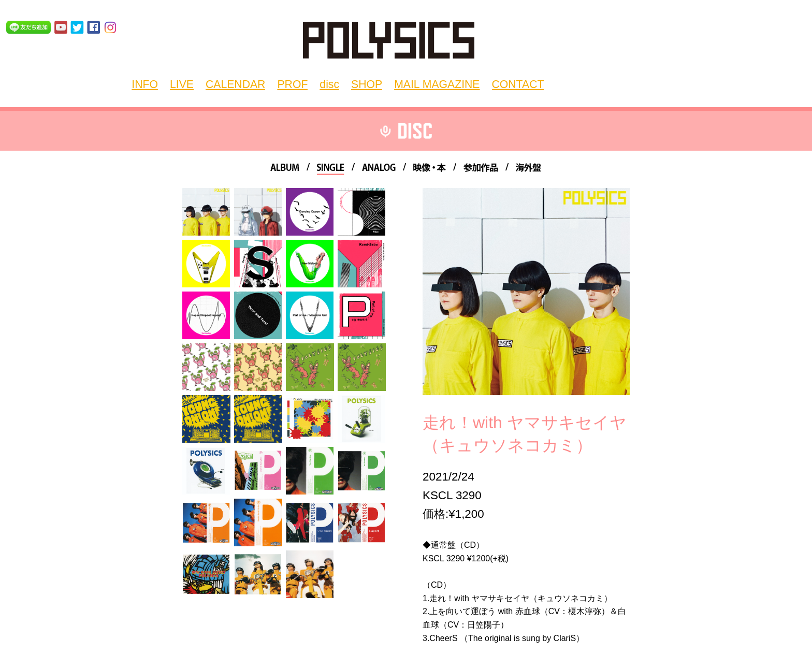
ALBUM (285, 169)
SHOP (341, 83)
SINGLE (331, 169)
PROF (279, 83)
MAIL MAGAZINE (397, 83)
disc (310, 83)
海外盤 (528, 169)
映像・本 (430, 169)
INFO (159, 83)
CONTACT (461, 83)
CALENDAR (233, 83)
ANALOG (379, 169)
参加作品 (481, 169)
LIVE (190, 83)
